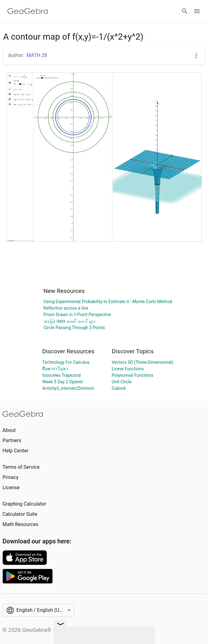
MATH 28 (37, 55)
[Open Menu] (197, 11)
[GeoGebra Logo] (28, 11)
